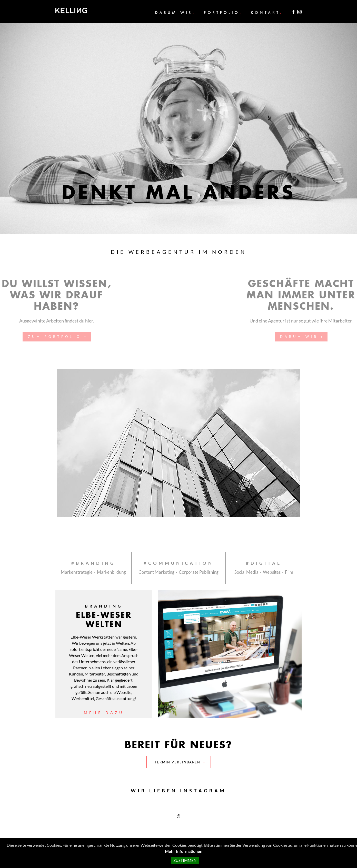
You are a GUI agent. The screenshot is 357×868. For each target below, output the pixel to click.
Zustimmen (185, 860)
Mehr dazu (104, 713)
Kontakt (265, 13)
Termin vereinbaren (177, 762)
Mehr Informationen (184, 851)
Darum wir (174, 13)
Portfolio (222, 13)
